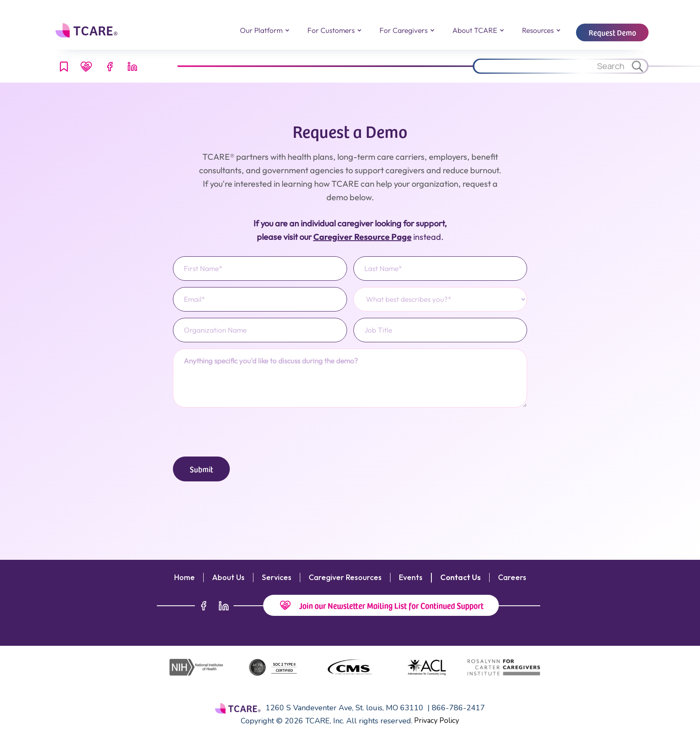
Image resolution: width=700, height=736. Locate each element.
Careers (512, 578)
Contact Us (460, 578)
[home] (87, 30)
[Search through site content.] (550, 66)
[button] (264, 30)
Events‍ (411, 578)
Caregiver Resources (345, 578)
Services (277, 578)
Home (184, 578)
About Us (228, 578)
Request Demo (612, 32)
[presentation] (237, 430)
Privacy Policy (437, 721)
